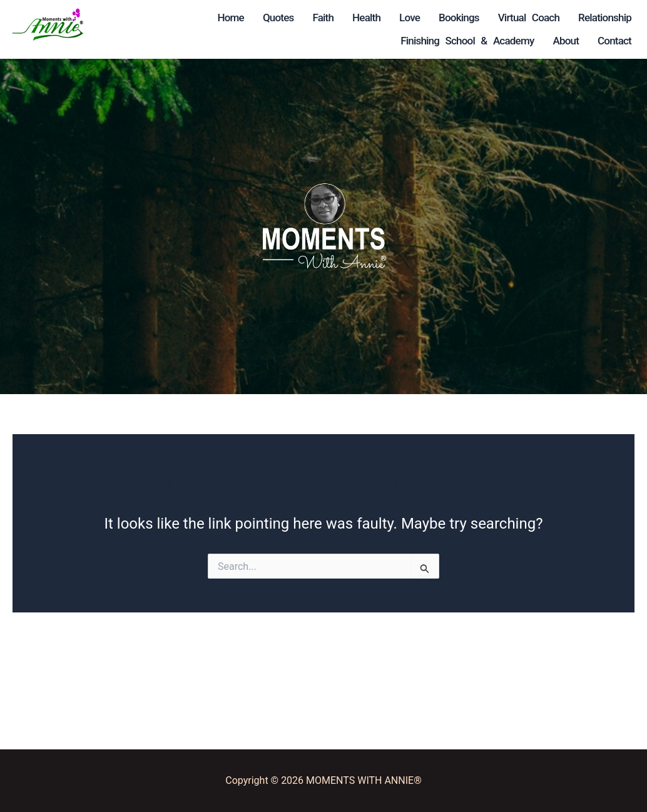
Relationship (252, 64)
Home (128, 18)
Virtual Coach (247, 41)
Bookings (178, 41)
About (213, 110)
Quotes (176, 18)
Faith (221, 18)
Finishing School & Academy (212, 87)
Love (129, 41)
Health (264, 18)
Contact (262, 110)
